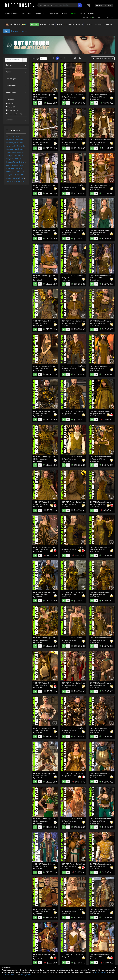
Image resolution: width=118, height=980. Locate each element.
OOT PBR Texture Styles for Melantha (76, 819)
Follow (34, 24)
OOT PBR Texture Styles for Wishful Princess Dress (53, 366)
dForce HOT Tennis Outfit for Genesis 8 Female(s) (24, 172)
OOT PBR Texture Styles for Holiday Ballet (50, 909)
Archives (24, 31)
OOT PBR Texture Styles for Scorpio (47, 592)
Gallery (60, 24)
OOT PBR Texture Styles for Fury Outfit (48, 954)
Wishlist (79, 24)
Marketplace (11, 13)
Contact (92, 13)
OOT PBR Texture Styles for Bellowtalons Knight (52, 411)
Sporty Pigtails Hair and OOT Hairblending (22, 178)
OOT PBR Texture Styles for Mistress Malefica (79, 683)
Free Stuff (26, 13)
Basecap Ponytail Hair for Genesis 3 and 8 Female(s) (26, 168)
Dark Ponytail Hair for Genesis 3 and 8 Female (23, 143)
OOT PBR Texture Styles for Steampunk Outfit (79, 954)
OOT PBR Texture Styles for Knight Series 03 (51, 773)
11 (80, 58)
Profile (43, 24)
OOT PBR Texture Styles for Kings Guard (49, 230)
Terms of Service (100, 972)
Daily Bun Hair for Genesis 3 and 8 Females (22, 159)
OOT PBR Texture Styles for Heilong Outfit (50, 547)
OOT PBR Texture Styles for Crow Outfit (49, 321)
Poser (82, 13)
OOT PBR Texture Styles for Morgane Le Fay (51, 185)
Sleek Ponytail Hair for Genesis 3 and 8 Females (24, 136)
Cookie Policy (9, 975)
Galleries (40, 13)
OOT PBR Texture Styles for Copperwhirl (49, 638)
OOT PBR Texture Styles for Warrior (47, 95)
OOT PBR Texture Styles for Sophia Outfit (78, 638)
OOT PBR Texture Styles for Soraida (104, 366)
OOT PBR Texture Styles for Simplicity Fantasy (80, 230)
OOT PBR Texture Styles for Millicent (76, 185)
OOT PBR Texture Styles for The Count (77, 457)
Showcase (15, 31)
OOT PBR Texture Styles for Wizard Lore (77, 502)
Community (53, 13)
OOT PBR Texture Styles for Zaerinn (76, 321)
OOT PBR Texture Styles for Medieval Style (50, 276)
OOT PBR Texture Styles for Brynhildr (48, 140)
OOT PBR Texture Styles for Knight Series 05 (79, 728)
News (64, 13)
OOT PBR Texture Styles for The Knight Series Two (81, 592)
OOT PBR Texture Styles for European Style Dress (53, 502)
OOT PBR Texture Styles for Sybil (103, 95)
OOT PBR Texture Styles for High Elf (47, 864)
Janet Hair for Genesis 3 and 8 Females (21, 146)
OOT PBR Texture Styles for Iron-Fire (48, 457)
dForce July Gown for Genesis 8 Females (21, 165)
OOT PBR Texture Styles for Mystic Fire (49, 728)
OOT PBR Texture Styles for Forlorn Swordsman (80, 864)
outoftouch (39, 99)
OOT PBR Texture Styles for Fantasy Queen (79, 95)
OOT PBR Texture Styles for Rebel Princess (50, 819)
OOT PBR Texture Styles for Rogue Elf (76, 366)
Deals (73, 13)
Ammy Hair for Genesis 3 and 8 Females (21, 156)
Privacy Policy (26, 975)
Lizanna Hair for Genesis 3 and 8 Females (22, 140)
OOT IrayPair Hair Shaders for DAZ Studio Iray (23, 149)
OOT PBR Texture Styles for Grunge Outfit (78, 547)
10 (75, 58)
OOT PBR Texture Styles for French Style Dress (80, 773)
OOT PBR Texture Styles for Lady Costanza (78, 140)
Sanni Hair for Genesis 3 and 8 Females (21, 152)
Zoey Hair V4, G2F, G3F (15, 175)
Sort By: (102, 58)
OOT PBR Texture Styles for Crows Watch (78, 411)
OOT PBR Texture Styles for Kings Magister (50, 683)
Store (51, 24)
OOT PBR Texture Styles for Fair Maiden (77, 276)
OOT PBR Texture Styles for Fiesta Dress (77, 909)
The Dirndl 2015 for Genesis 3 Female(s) (21, 181)
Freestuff (70, 24)
